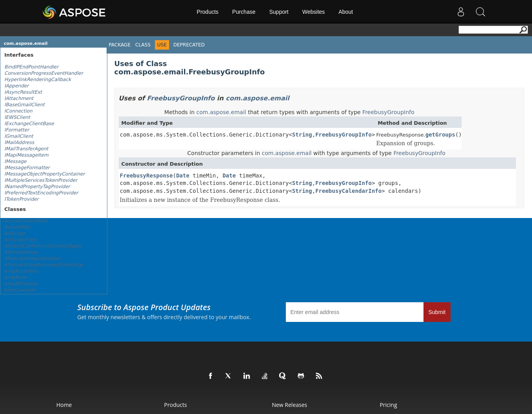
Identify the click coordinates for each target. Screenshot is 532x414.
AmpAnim (16, 277)
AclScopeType (20, 240)
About (346, 12)
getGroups (440, 135)
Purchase (244, 12)
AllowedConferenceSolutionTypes (43, 246)
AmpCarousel (20, 290)
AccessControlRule (26, 221)
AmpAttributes (21, 284)
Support (279, 12)
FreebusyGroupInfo (181, 98)
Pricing (388, 405)
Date (183, 176)
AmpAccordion (21, 271)
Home (64, 405)
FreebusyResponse (146, 176)
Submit (437, 312)
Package (120, 45)
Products (207, 12)
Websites (314, 12)
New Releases (289, 405)
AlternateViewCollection (32, 259)
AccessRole (17, 227)
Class (143, 45)
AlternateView (21, 252)
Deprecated (189, 45)
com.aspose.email (26, 43)
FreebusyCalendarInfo (349, 191)
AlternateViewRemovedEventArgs (44, 265)
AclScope (15, 233)
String (302, 135)
